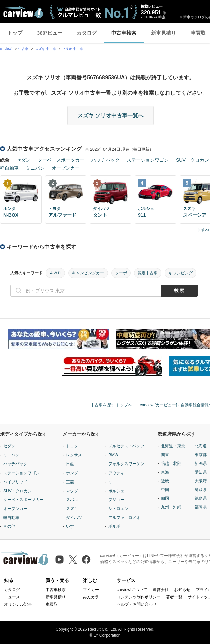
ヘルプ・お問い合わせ (137, 604)
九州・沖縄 (171, 507)
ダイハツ (74, 518)
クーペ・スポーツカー (61, 160)
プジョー (116, 500)
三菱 (70, 482)
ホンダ (72, 473)
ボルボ (114, 526)
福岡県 (201, 507)
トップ (15, 33)
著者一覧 (174, 597)
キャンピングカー (88, 273)
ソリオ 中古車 (73, 49)
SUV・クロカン (192, 160)
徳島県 (201, 498)
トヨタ (72, 446)
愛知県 (201, 472)
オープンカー (66, 168)
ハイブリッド (15, 482)
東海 (165, 472)
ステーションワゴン (148, 160)
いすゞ (72, 526)
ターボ (121, 273)
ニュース (12, 597)
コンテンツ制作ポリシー (139, 597)
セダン (23, 160)
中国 (165, 490)
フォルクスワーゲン (126, 464)
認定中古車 (148, 273)
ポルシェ (116, 491)
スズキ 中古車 (45, 49)
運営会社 (161, 590)
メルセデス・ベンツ (126, 446)
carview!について (132, 590)
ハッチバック (106, 160)
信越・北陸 (171, 463)
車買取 (52, 604)
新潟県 (201, 463)
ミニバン (35, 168)
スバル (72, 500)
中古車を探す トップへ (111, 405)
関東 (165, 455)
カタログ (87, 33)
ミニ (112, 482)
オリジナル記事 (18, 604)
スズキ (72, 509)
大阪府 (201, 481)
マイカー (91, 590)
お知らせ (182, 590)
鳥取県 (201, 490)
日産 (70, 464)
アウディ (116, 473)
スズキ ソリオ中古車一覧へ (111, 115)
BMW (113, 455)
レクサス (74, 455)
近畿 (165, 481)
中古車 (23, 49)
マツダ (72, 491)
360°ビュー (50, 33)
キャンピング (181, 273)
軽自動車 (9, 168)
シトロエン (118, 509)
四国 (165, 498)
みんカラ (91, 597)
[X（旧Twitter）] (73, 559)
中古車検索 (124, 33)
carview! (6, 49)
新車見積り (164, 33)
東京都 (201, 455)
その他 (9, 526)
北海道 (201, 446)
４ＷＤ (55, 273)
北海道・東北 (173, 446)
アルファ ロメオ (124, 518)
